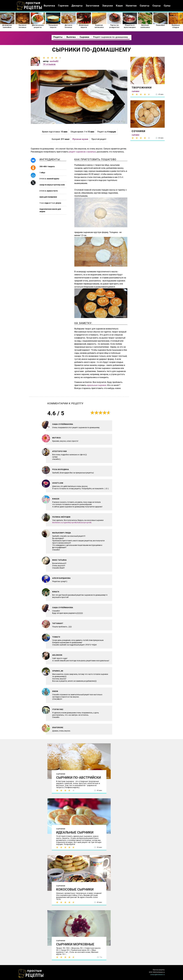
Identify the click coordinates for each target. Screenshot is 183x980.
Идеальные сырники (75, 832)
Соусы (157, 6)
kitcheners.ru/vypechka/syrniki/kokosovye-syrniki (72, 522)
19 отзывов (49, 64)
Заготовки (93, 6)
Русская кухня (80, 139)
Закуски (108, 6)
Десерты (77, 6)
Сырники (61, 774)
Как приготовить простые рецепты (29, 6)
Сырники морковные (75, 944)
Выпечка (49, 6)
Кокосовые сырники (75, 889)
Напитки (131, 6)
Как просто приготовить (31, 974)
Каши (119, 6)
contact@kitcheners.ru (157, 975)
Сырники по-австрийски (79, 778)
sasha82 (54, 61)
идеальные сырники (97, 385)
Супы (167, 6)
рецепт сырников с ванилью (82, 152)
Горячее (63, 6)
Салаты (145, 6)
